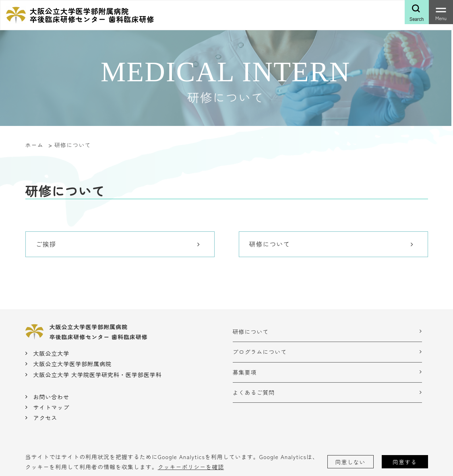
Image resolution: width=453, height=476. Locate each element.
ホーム (34, 145)
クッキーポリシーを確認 (191, 467)
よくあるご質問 (254, 392)
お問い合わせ (51, 397)
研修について (270, 244)
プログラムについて (260, 352)
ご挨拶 (46, 244)
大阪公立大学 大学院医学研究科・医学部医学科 (97, 375)
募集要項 (245, 372)
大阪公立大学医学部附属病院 (72, 364)
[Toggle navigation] (441, 12)
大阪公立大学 (51, 353)
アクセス (45, 418)
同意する (405, 462)
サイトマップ (51, 407)
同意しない (351, 462)
